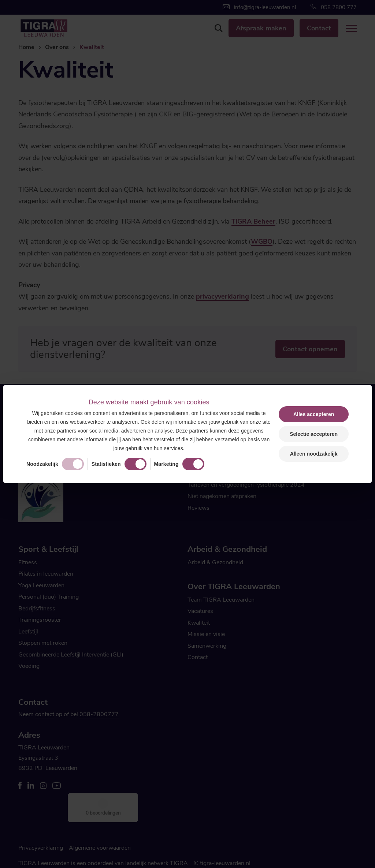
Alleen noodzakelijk (314, 454)
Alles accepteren (314, 414)
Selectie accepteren (314, 434)
